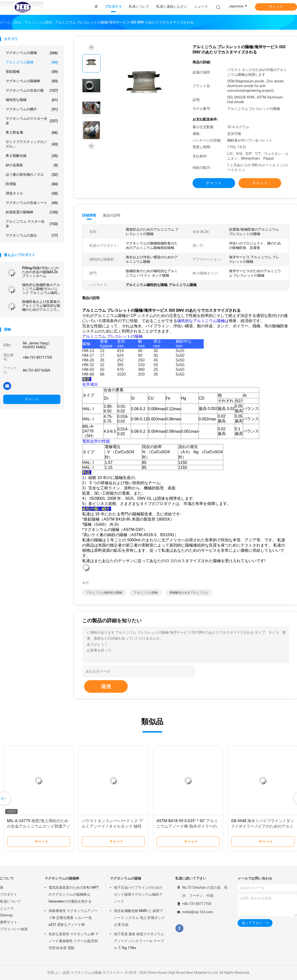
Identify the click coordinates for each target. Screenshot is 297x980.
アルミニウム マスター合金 (32, 224)
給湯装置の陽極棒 (32, 212)
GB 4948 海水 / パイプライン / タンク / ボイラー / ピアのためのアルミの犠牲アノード (263, 826)
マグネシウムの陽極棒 (32, 81)
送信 (106, 686)
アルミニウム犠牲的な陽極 (104, 593)
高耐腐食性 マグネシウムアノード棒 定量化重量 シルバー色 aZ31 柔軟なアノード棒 (73, 918)
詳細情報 (89, 215)
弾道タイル (32, 193)
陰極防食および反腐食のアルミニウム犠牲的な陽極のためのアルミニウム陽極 (41, 306)
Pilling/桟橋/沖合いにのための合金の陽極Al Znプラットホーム (40, 272)
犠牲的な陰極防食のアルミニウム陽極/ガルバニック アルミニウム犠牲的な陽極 (41, 289)
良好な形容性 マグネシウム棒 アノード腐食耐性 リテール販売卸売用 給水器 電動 (74, 941)
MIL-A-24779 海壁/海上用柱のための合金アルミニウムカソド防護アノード (39, 826)
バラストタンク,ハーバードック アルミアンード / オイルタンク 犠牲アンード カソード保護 (112, 826)
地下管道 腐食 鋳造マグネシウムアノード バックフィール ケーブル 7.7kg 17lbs (139, 941)
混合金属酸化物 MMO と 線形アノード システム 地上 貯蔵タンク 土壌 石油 (139, 918)
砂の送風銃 (32, 165)
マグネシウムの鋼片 (32, 109)
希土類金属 (32, 133)
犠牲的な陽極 (32, 100)
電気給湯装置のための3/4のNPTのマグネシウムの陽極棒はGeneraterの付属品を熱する (74, 894)
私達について (10, 901)
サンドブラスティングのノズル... (32, 144)
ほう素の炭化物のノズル (32, 175)
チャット (276, 7)
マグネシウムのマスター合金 (32, 121)
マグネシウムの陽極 (32, 53)
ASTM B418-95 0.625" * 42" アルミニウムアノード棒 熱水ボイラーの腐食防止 (187, 826)
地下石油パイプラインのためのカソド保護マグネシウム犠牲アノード (138, 894)
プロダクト (9, 894)
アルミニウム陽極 (32, 62)
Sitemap (6, 915)
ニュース (7, 908)
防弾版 (32, 184)
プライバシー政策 (14, 929)
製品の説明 (112, 215)
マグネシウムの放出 (32, 236)
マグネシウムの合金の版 (32, 91)
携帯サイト (9, 922)
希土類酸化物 (32, 156)
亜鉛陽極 (32, 72)
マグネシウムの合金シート (32, 203)
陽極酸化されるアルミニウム (189, 593)
